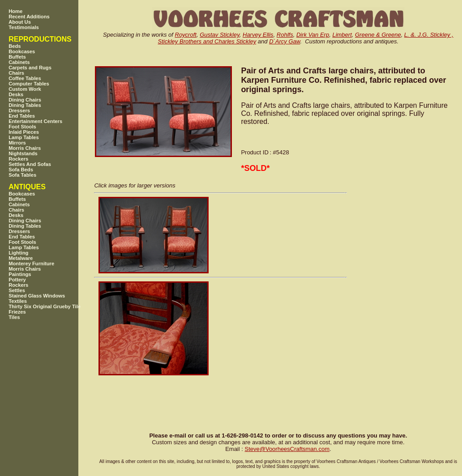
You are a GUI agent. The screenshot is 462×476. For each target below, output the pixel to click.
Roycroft (186, 35)
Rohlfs (285, 35)
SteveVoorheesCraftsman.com (287, 449)
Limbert (342, 35)
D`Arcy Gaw (284, 41)
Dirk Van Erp (313, 35)
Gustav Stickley (220, 35)
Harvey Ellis (258, 35)
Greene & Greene (378, 35)
